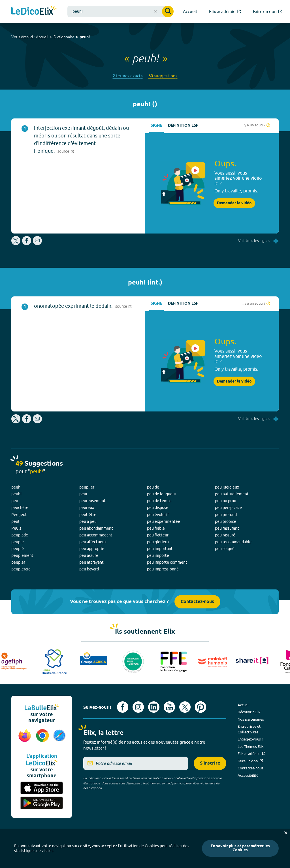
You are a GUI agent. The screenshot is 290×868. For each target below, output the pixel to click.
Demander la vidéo (234, 203)
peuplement (22, 555)
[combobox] (121, 11)
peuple (18, 542)
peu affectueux (93, 542)
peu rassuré (225, 535)
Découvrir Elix (249, 712)
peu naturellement (232, 494)
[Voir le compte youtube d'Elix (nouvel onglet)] (169, 707)
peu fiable (156, 528)
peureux (87, 508)
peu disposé (158, 508)
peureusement (92, 501)
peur (83, 494)
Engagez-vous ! (250, 739)
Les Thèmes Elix (251, 746)
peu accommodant (96, 535)
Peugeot (19, 515)
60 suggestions (163, 76)
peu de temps (159, 501)
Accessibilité (248, 775)
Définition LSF (183, 126)
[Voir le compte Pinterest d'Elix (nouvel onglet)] (201, 707)
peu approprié (92, 549)
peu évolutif (158, 515)
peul (15, 521)
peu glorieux (158, 542)
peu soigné (225, 549)
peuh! (85, 37)
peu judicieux (227, 487)
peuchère (20, 508)
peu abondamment (96, 528)
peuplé (18, 549)
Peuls (16, 528)
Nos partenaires (251, 719)
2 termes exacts (128, 76)
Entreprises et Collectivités (249, 729)
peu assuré (89, 555)
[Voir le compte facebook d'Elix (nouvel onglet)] (123, 707)
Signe (156, 126)
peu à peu (88, 521)
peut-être (88, 515)
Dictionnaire (64, 37)
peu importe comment (167, 562)
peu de (153, 487)
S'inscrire (210, 763)
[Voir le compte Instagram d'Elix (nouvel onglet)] (138, 707)
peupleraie (21, 569)
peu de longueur (162, 494)
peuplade (20, 535)
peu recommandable (233, 542)
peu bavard (89, 569)
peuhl (16, 494)
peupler (18, 562)
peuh (16, 487)
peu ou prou (226, 501)
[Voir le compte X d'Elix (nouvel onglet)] (185, 707)
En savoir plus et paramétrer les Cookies (240, 848)
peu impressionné (163, 569)
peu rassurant (227, 528)
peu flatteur (158, 535)
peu (15, 501)
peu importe (158, 555)
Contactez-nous (197, 602)
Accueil (42, 37)
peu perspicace (228, 508)
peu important (160, 549)
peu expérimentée (164, 521)
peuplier (87, 487)
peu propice (226, 521)
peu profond (226, 515)
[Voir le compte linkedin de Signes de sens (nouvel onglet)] (154, 707)
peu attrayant (91, 562)
